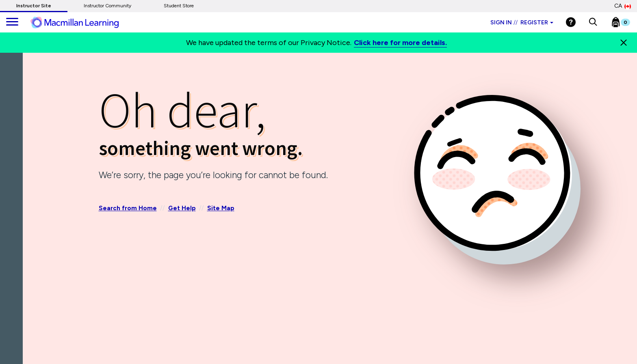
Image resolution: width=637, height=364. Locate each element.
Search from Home (128, 209)
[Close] (624, 43)
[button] (593, 22)
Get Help (182, 209)
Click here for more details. (400, 43)
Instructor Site (34, 6)
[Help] (571, 22)
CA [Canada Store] (623, 6)
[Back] (13, 101)
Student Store (179, 6)
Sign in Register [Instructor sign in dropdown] (522, 23)
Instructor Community (107, 6)
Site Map (221, 209)
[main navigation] (12, 22)
